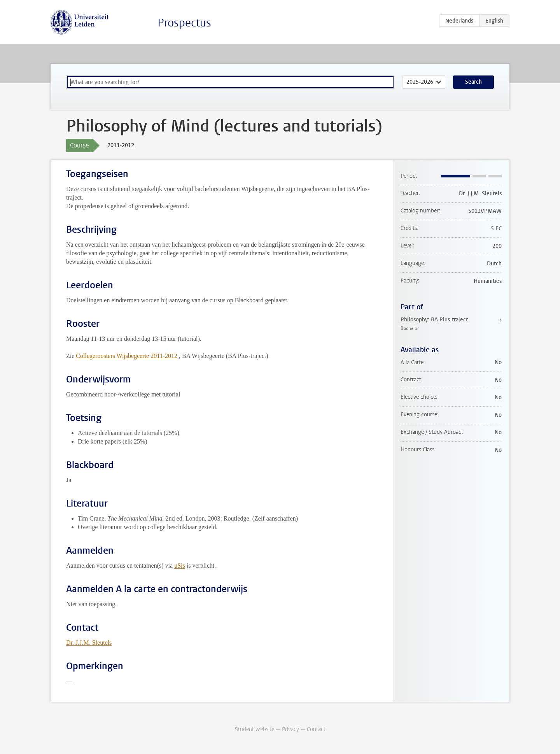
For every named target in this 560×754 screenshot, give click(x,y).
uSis (180, 565)
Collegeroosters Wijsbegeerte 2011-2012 (127, 356)
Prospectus (184, 23)
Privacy (290, 729)
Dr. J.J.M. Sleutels (89, 643)
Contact (316, 729)
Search (473, 82)
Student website (255, 729)
